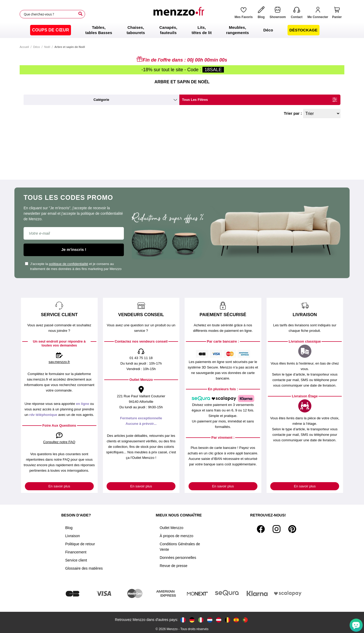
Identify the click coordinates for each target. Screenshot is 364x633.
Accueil (24, 47)
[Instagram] (277, 529)
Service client (76, 560)
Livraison (73, 536)
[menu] (182, 30)
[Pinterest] (292, 529)
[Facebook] (261, 529)
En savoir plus (59, 486)
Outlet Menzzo (172, 528)
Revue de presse (174, 566)
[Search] (80, 14)
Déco (37, 47)
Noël (47, 47)
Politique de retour (80, 544)
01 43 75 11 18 (141, 358)
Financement (76, 552)
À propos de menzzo (177, 536)
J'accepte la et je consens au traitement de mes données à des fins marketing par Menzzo (73, 266)
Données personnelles (178, 558)
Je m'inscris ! (74, 249)
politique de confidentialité (69, 264)
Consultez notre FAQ (59, 442)
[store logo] (180, 14)
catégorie (101, 100)
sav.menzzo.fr (59, 362)
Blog (69, 528)
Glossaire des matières (84, 568)
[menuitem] (50, 30)
